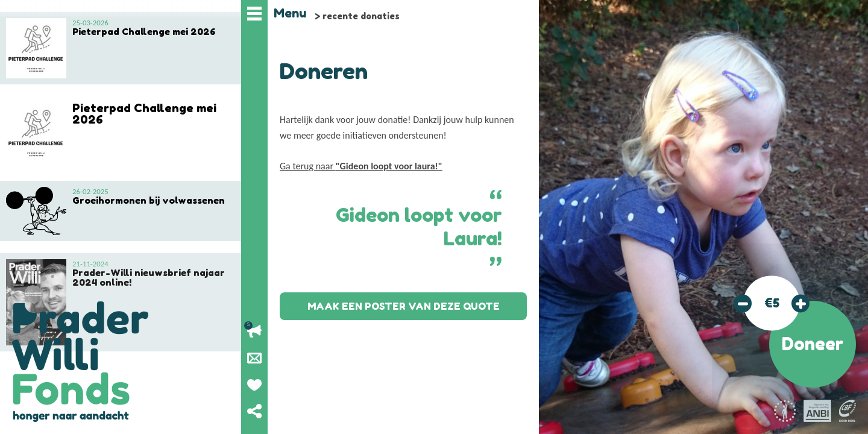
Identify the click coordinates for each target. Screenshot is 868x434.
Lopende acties (254, 332)
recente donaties (361, 16)
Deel (254, 411)
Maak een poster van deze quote (404, 306)
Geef (254, 385)
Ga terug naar (361, 166)
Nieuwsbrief (254, 358)
